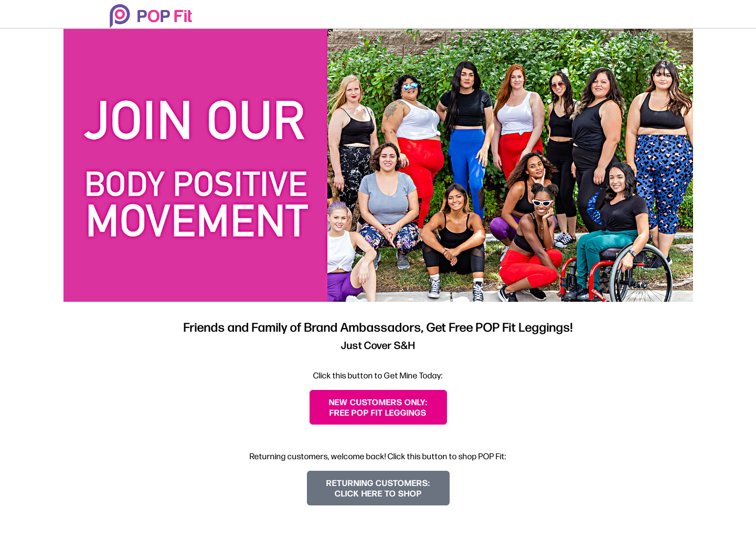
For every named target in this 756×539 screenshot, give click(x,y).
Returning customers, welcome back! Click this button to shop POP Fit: (378, 456)
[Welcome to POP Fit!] (151, 16)
